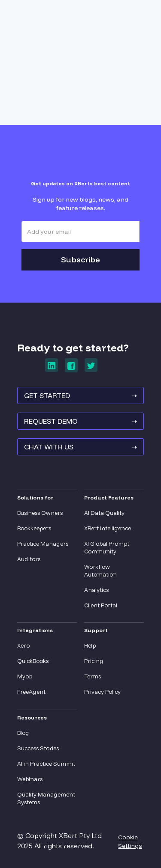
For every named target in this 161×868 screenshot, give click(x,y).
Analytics (96, 590)
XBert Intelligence (108, 528)
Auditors (29, 559)
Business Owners (40, 513)
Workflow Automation (100, 571)
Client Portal (101, 605)
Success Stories (38, 748)
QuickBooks (33, 661)
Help (90, 645)
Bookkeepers (34, 528)
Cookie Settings (130, 841)
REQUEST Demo (80, 421)
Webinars (30, 779)
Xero (23, 645)
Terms (93, 676)
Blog (23, 733)
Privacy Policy (102, 692)
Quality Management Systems (46, 798)
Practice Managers (43, 544)
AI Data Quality (104, 513)
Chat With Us (80, 447)
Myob (25, 676)
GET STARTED (80, 395)
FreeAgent (31, 692)
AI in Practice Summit (46, 764)
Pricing (94, 661)
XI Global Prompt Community (107, 547)
